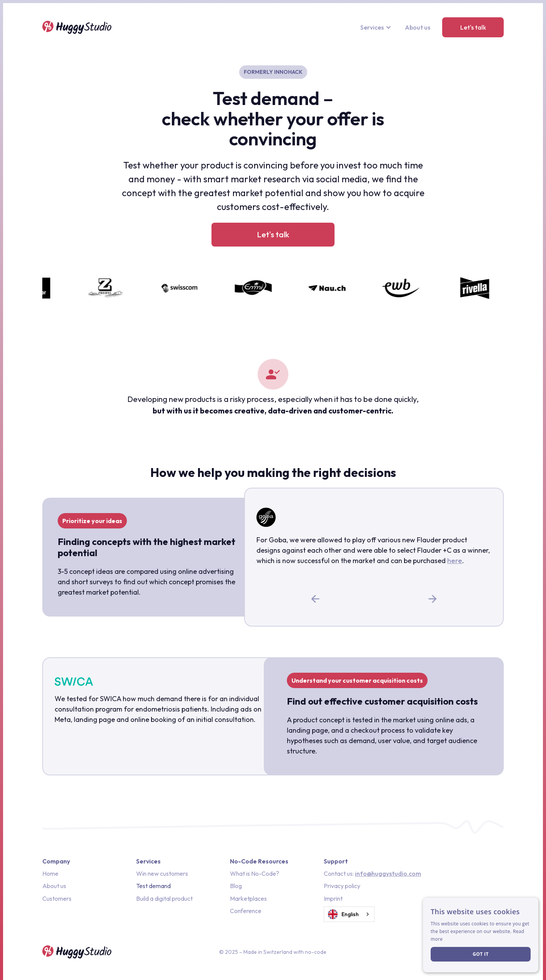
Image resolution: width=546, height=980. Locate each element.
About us (418, 27)
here (455, 561)
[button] (377, 27)
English (343, 914)
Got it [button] (481, 954)
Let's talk (473, 27)
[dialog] (481, 935)
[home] (77, 27)
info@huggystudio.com (388, 873)
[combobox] (349, 914)
